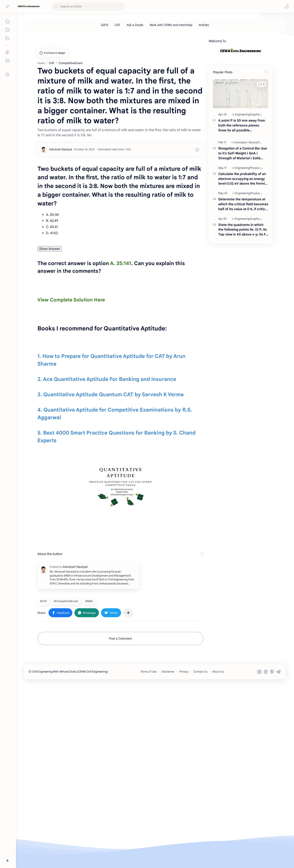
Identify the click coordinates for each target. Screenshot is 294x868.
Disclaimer (168, 856)
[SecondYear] (256, 202)
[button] (287, 6)
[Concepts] (241, 202)
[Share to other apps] (128, 797)
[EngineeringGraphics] (249, 174)
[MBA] (89, 786)
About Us (218, 856)
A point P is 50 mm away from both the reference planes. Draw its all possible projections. (242, 185)
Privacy (184, 856)
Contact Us (200, 856)
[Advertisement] (152, 60)
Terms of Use (148, 856)
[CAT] (117, 25)
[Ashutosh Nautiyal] (61, 269)
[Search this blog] (88, 6)
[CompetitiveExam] (66, 786)
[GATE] (105, 25)
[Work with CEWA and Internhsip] (171, 25)
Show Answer (50, 368)
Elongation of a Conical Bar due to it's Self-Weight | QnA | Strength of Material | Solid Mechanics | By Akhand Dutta (243, 213)
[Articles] (204, 25)
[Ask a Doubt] (135, 25)
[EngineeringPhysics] (248, 227)
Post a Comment (120, 823)
